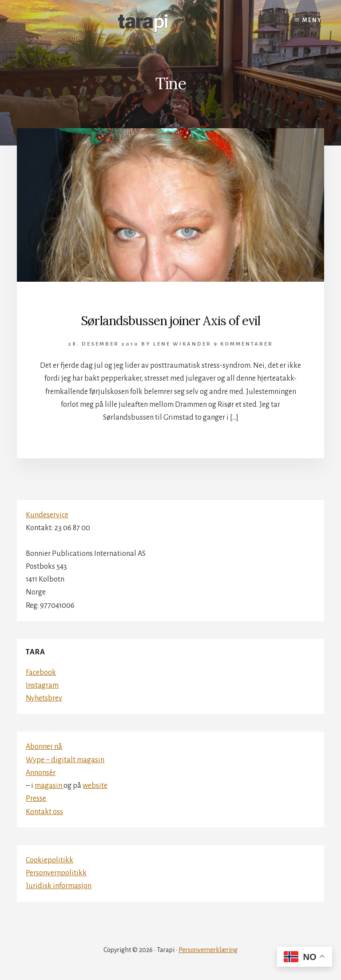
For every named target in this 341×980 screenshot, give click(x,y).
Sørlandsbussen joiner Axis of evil (170, 321)
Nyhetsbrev (44, 698)
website (95, 786)
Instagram (42, 685)
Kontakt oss (44, 812)
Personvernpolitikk (56, 873)
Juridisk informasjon (59, 886)
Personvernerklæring (208, 950)
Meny (312, 20)
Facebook (41, 673)
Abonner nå (44, 747)
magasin (49, 786)
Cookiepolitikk (50, 860)
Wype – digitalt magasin (65, 760)
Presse (36, 799)
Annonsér (41, 773)
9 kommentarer (243, 344)
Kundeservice (47, 515)
